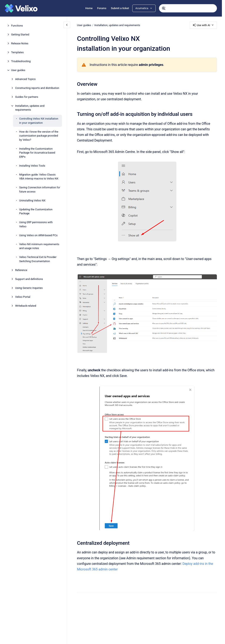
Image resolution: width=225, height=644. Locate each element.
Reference (21, 270)
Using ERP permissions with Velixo (36, 224)
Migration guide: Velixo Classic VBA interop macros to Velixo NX (39, 177)
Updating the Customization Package (36, 211)
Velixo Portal (23, 297)
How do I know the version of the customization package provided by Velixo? (39, 136)
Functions (17, 26)
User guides (18, 70)
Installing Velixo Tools (32, 166)
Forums (102, 8)
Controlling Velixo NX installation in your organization (39, 121)
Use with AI (203, 25)
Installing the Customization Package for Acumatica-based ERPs (37, 153)
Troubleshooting (21, 61)
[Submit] (164, 8)
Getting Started (20, 34)
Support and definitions (29, 279)
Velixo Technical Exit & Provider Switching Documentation (38, 259)
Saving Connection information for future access (40, 189)
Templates (17, 52)
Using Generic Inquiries (29, 288)
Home (89, 8)
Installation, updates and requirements (30, 108)
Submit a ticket (120, 8)
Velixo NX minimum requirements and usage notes (39, 246)
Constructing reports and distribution (37, 88)
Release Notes (20, 43)
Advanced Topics (25, 79)
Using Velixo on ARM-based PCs (38, 235)
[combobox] (188, 8)
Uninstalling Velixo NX (32, 200)
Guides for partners (27, 97)
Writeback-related (26, 306)
